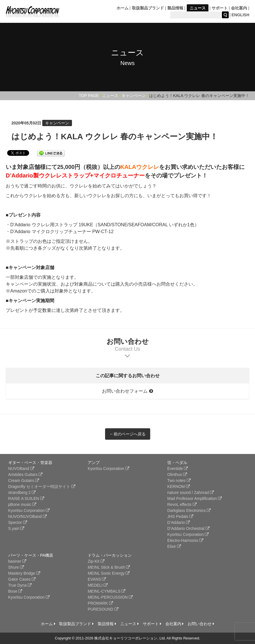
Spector (18, 522)
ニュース (198, 8)
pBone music (22, 504)
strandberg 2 (22, 492)
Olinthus (177, 475)
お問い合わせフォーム (127, 391)
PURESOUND (103, 609)
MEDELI (98, 585)
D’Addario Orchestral (188, 528)
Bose (15, 591)
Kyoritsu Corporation (29, 510)
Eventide (178, 469)
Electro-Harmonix (185, 540)
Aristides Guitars (26, 475)
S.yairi (16, 528)
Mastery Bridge (24, 573)
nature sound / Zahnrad (191, 492)
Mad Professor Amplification (195, 498)
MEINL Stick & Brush (109, 567)
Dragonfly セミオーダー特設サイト (42, 486)
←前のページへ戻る (128, 434)
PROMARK (100, 603)
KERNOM (179, 486)
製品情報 (175, 8)
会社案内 (239, 8)
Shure (16, 567)
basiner (17, 561)
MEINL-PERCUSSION (110, 597)
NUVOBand (21, 469)
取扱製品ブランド (148, 8)
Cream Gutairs (24, 481)
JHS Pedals (180, 516)
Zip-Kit (96, 561)
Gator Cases (22, 579)
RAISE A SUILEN (26, 498)
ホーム (123, 8)
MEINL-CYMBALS (107, 591)
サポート (220, 8)
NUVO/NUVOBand (28, 516)
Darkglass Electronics (189, 510)
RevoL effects (182, 504)
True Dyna (20, 585)
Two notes (179, 481)
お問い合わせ (201, 624)
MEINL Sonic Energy (109, 573)
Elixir (174, 546)
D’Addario (179, 522)
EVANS (97, 579)
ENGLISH (240, 15)
